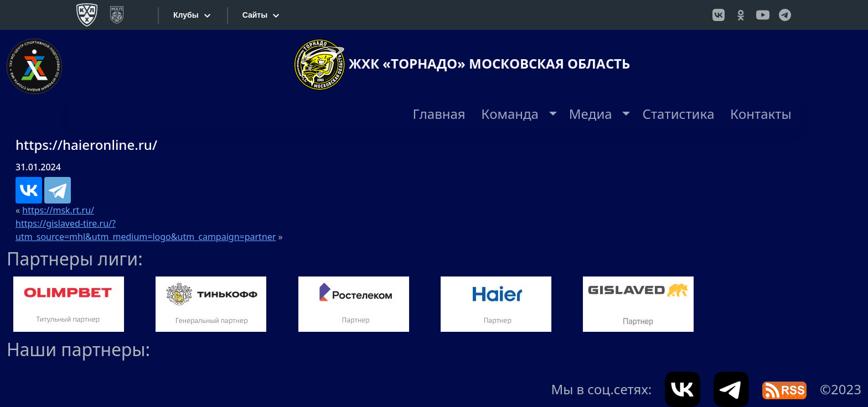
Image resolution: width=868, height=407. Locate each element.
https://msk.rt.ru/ (58, 210)
